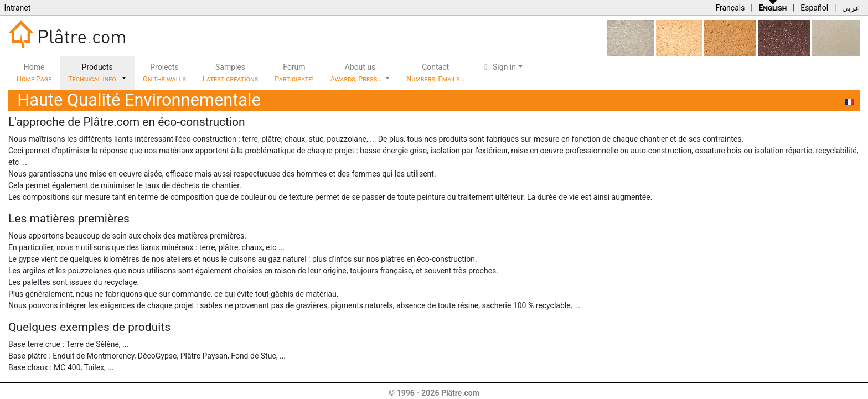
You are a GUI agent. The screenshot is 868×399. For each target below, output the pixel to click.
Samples (230, 73)
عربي (851, 8)
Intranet (17, 8)
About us (357, 73)
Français (730, 8)
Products (94, 73)
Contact (435, 73)
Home (34, 73)
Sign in (498, 67)
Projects (164, 73)
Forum (294, 73)
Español (814, 8)
